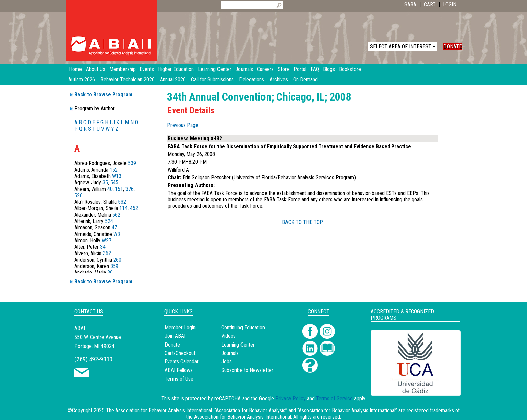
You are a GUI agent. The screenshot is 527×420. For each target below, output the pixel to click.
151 (119, 189)
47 (114, 228)
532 (122, 202)
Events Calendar (182, 362)
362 (107, 253)
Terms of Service (334, 399)
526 (78, 195)
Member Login (180, 327)
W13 (117, 176)
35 (105, 183)
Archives (279, 79)
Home (75, 69)
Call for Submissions (212, 79)
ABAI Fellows (179, 370)
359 (114, 266)
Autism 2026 (82, 79)
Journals (230, 353)
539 (132, 163)
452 (134, 208)
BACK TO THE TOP (303, 222)
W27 (107, 240)
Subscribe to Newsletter (247, 370)
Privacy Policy (291, 399)
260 (117, 260)
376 (130, 189)
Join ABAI (175, 336)
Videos (228, 336)
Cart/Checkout (180, 353)
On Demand (305, 79)
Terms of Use (179, 379)
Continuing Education (243, 327)
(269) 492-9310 (93, 359)
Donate (172, 345)
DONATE (453, 47)
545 (114, 183)
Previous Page (183, 125)
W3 (117, 234)
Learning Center (238, 345)
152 (114, 170)
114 (123, 208)
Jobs (226, 362)
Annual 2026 (173, 79)
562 (116, 215)
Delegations (252, 79)
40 (110, 189)
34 (103, 247)
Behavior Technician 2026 (128, 79)
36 (110, 273)
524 (109, 221)
